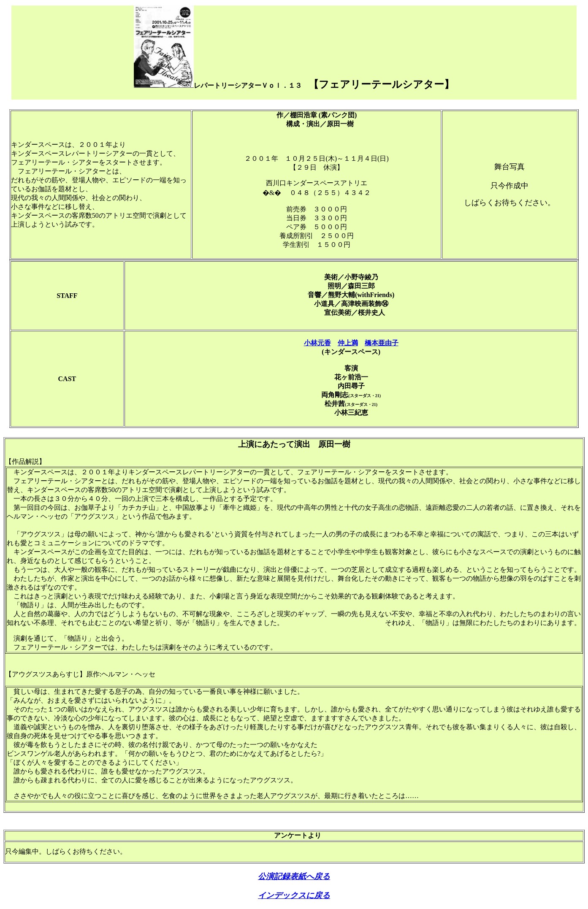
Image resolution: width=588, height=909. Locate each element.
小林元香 (317, 343)
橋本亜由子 (382, 343)
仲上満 (348, 343)
